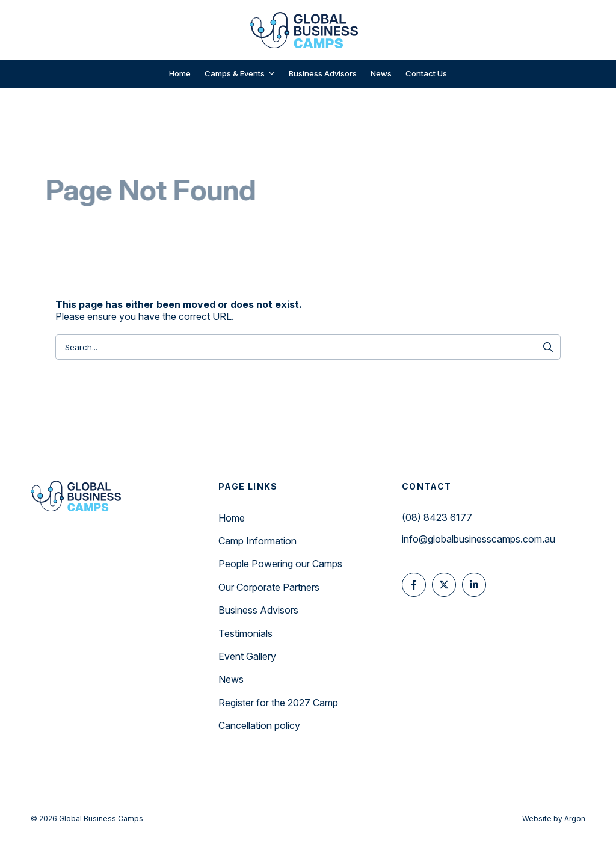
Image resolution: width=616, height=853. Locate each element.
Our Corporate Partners (269, 587)
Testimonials (245, 633)
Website (537, 818)
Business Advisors (258, 610)
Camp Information (257, 541)
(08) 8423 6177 (437, 517)
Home (232, 518)
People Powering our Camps (280, 564)
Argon (575, 818)
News (231, 679)
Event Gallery (247, 656)
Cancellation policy (259, 725)
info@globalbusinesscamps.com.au (479, 539)
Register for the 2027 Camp (278, 703)
